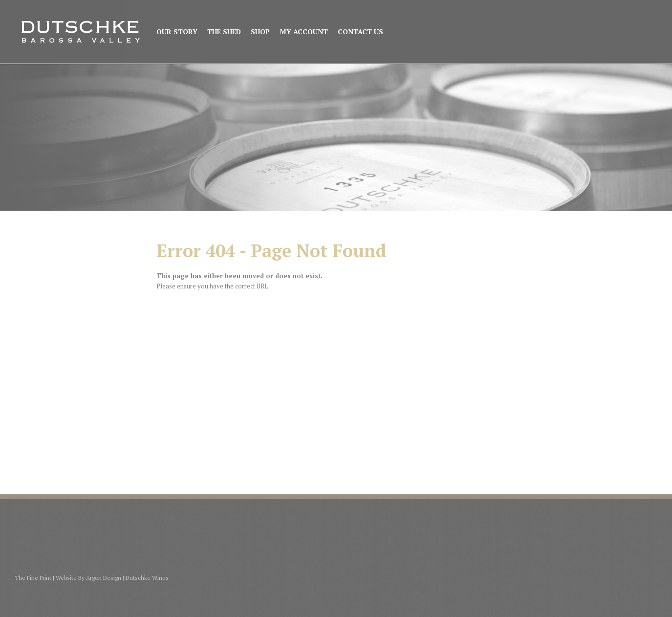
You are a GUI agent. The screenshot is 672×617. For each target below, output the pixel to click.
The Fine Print (33, 578)
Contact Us (360, 32)
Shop (260, 32)
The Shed (224, 32)
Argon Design (104, 578)
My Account (304, 32)
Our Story (177, 32)
